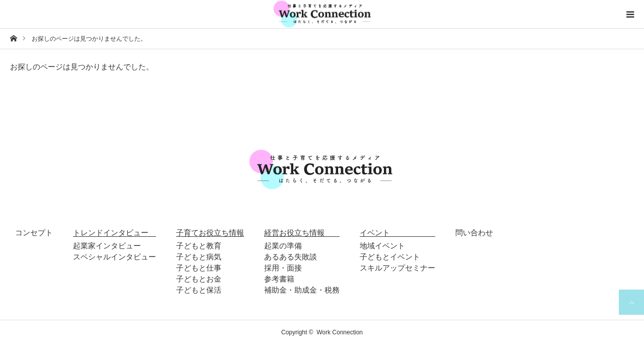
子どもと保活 (199, 290)
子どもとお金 (199, 279)
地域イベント (382, 246)
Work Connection (340, 332)
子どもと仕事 (199, 268)
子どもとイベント (390, 257)
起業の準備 (283, 246)
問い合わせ (474, 233)
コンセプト (34, 233)
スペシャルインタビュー (114, 257)
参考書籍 (279, 279)
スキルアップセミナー (397, 268)
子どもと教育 (199, 246)
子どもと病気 (199, 257)
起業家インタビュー (107, 246)
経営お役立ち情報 (294, 233)
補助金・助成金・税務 (302, 290)
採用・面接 (283, 268)
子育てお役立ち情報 (210, 233)
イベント (375, 233)
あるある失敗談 (291, 257)
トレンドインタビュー (111, 233)
